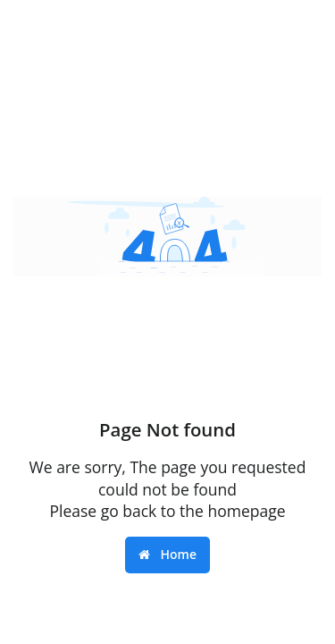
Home (167, 554)
